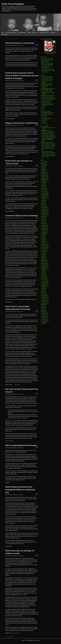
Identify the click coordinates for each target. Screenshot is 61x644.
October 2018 (45, 213)
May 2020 (44, 185)
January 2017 (45, 244)
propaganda (11, 227)
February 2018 (45, 225)
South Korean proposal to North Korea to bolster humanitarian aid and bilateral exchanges (22, 76)
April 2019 (44, 205)
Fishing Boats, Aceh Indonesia (48, 88)
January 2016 (45, 262)
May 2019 (44, 203)
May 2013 (44, 309)
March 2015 (44, 277)
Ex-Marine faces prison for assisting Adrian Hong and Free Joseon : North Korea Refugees (48, 135)
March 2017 (44, 241)
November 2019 (45, 194)
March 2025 (44, 163)
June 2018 (44, 219)
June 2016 (44, 255)
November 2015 (45, 265)
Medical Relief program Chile (48, 96)
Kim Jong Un (44, 116)
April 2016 (44, 258)
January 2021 (45, 174)
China (43, 110)
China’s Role (4, 35)
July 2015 (44, 271)
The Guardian (15, 633)
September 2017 (45, 233)
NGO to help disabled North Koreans (21, 445)
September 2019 (45, 197)
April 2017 (44, 240)
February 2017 (45, 243)
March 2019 (44, 206)
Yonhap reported (22, 55)
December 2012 (45, 316)
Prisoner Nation (22, 32)
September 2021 (45, 165)
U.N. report (12, 420)
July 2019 (44, 200)
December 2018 (45, 210)
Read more (17, 385)
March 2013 (44, 312)
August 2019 (44, 199)
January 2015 (45, 280)
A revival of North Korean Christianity (22, 216)
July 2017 (44, 235)
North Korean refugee (46, 119)
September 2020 (45, 180)
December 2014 (45, 281)
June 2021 (44, 166)
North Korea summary (11, 32)
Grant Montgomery (20, 45)
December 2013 (45, 299)
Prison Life (35, 32)
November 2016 (45, 247)
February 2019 (45, 208)
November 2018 (45, 212)
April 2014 (44, 293)
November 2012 (45, 318)
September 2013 (45, 303)
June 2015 (44, 272)
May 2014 (44, 291)
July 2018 (44, 218)
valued (34, 397)
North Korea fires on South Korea (20, 43)
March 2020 (44, 188)
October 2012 (45, 319)
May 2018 (44, 221)
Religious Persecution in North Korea (21, 123)
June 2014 (44, 290)
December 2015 (45, 263)
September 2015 (45, 268)
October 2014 (45, 284)
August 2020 (44, 181)
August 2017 (44, 234)
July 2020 (44, 183)
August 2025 (44, 162)
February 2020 (45, 190)
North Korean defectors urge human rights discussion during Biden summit (48, 70)
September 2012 (45, 321)
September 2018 (45, 215)
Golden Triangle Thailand (47, 90)
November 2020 (45, 177)
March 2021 (44, 171)
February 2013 (45, 313)
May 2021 (44, 168)
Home (3, 32)
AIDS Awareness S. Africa (47, 76)
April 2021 (44, 169)
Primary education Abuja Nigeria (49, 99)
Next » (12, 637)
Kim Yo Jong (44, 117)
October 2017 (45, 231)
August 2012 (44, 322)
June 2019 (44, 202)
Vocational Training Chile (47, 103)
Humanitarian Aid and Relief (48, 113)
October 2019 (45, 196)
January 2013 (45, 315)
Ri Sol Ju (44, 121)
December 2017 (45, 228)
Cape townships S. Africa (47, 79)
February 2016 (45, 260)
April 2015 (44, 275)
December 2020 (45, 175)
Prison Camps (45, 120)
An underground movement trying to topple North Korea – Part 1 (48, 148)
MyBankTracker (9, 441)
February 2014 (45, 296)
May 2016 (44, 256)
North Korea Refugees (13, 4)
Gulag (29, 32)
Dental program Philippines (47, 84)
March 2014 (44, 294)
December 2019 (45, 193)
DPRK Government (46, 111)
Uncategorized (45, 123)
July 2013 (44, 306)
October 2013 (45, 302)
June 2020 (44, 184)
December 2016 (45, 246)
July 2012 (44, 324)
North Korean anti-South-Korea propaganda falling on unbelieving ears (20, 490)
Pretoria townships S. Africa (48, 97)
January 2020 (45, 191)
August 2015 (44, 269)
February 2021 (45, 172)
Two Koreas (52, 32)
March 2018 (44, 224)
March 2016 (44, 259)
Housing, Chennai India (47, 91)
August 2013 (44, 305)
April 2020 (44, 187)
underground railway (33, 268)
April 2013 (44, 310)
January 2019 (45, 209)
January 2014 (45, 297)
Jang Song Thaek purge (47, 114)
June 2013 (44, 308)
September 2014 (45, 285)
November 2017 (45, 230)
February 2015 (45, 278)
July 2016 (44, 253)
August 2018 (44, 216)
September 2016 (45, 250)
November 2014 (45, 283)
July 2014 (44, 288)
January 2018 (45, 227)
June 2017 (44, 237)
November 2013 (45, 300)
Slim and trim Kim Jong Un (47, 63)
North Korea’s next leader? (47, 59)
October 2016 (45, 249)
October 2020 (45, 178)
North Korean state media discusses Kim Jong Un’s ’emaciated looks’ (47, 66)
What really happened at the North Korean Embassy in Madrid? (48, 139)
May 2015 (44, 274)
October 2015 (45, 266)
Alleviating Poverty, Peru (47, 78)
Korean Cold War (43, 32)
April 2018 (44, 222)
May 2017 (44, 238)
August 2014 (44, 287)
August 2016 (44, 252)
